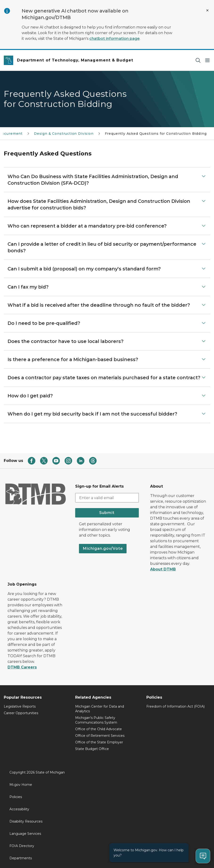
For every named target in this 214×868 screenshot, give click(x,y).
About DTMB (163, 569)
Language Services (25, 834)
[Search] (198, 60)
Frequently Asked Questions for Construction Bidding (156, 134)
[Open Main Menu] (207, 60)
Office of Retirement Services (100, 736)
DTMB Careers (22, 667)
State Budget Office (92, 749)
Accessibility (19, 809)
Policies (16, 797)
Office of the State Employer (99, 742)
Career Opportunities (21, 713)
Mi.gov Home (21, 785)
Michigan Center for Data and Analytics (100, 709)
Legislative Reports (20, 706)
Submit (107, 513)
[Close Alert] (207, 10)
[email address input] (107, 498)
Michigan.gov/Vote (103, 548)
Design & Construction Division (64, 134)
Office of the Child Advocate (99, 729)
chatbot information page (114, 39)
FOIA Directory (22, 846)
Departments (21, 858)
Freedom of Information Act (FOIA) (175, 706)
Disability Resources (26, 821)
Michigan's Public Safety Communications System (96, 720)
